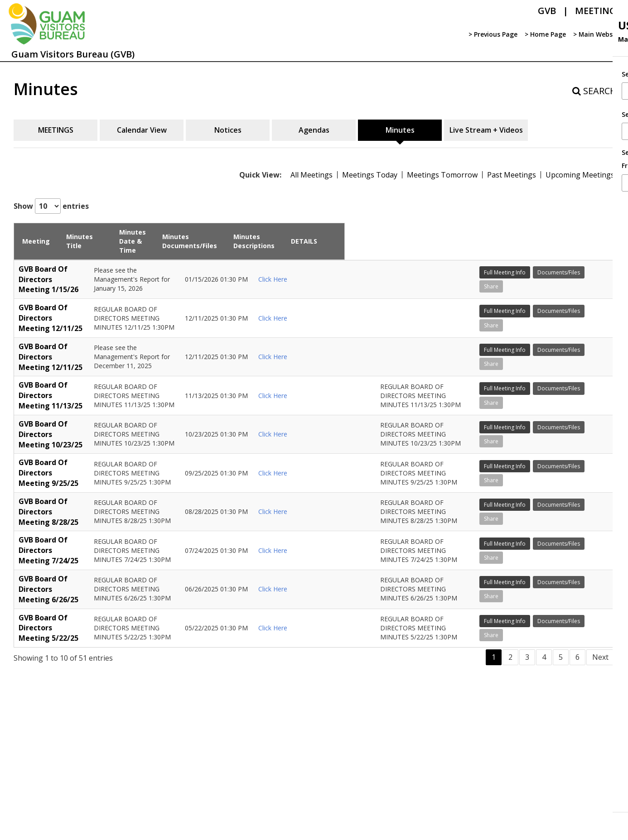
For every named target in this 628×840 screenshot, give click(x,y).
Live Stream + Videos (486, 130)
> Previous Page (493, 34)
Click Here (338, 276)
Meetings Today (370, 175)
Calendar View (142, 130)
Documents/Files (563, 276)
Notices (228, 130)
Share (549, 290)
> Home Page (545, 34)
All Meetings (312, 175)
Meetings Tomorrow (442, 175)
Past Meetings (512, 175)
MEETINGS (56, 130)
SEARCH (594, 91)
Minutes (400, 130)
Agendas (314, 130)
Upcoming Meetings (580, 175)
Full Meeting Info (563, 262)
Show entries (51, 206)
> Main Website (597, 34)
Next (600, 761)
